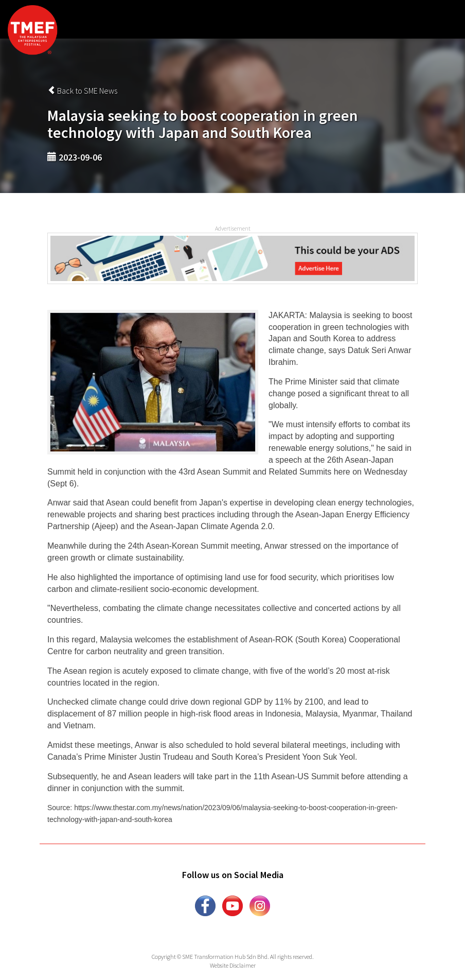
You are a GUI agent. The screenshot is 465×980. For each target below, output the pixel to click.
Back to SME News (82, 91)
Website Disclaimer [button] (233, 965)
